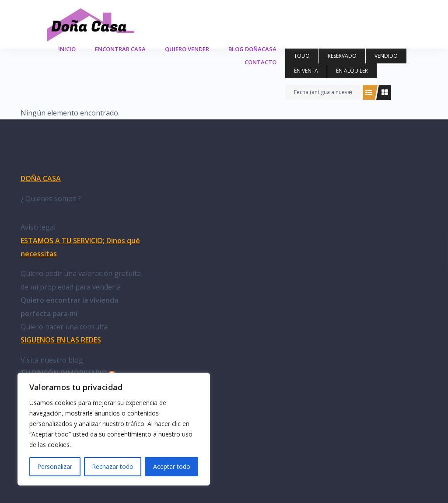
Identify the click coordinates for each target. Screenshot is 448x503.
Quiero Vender (187, 49)
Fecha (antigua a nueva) (323, 92)
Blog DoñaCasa (252, 49)
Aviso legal (38, 227)
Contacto (261, 62)
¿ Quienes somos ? (51, 199)
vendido (386, 56)
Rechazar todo (113, 466)
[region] (114, 429)
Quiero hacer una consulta (64, 327)
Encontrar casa (120, 49)
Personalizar (55, 466)
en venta (306, 71)
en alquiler (352, 71)
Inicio (67, 49)
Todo (302, 56)
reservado (342, 56)
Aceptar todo (172, 466)
